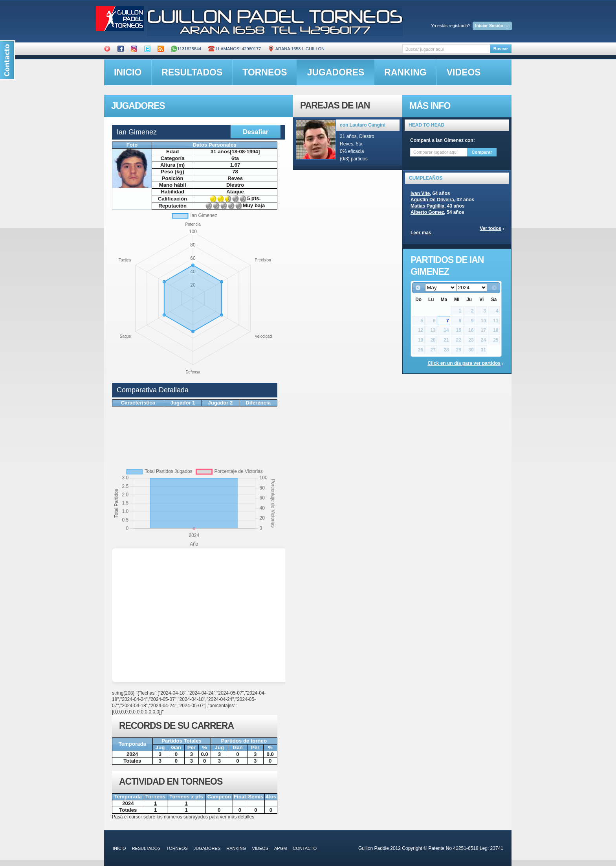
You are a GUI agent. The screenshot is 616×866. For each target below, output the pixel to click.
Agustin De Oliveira (432, 200)
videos (464, 72)
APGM (280, 848)
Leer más (421, 233)
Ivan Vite (420, 193)
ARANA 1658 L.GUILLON (296, 49)
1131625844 (186, 49)
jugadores (336, 72)
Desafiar (256, 132)
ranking (405, 72)
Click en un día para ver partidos (464, 363)
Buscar (501, 49)
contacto (305, 848)
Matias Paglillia (427, 206)
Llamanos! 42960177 (235, 49)
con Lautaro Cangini (363, 125)
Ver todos (490, 228)
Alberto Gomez (427, 212)
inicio (128, 72)
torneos (265, 72)
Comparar (482, 152)
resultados (192, 72)
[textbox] (446, 49)
